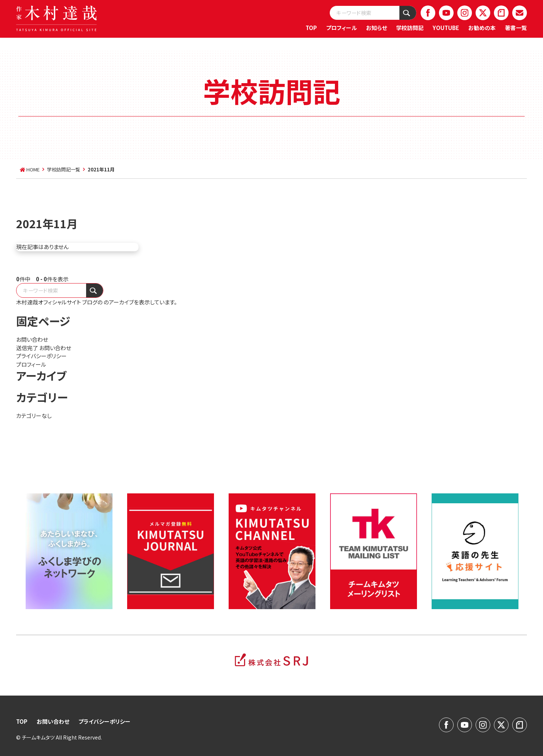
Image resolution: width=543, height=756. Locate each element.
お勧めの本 (482, 28)
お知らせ (376, 28)
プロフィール (341, 28)
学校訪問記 (410, 28)
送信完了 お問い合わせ (44, 348)
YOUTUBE (446, 28)
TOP (311, 28)
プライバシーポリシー (41, 356)
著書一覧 (516, 28)
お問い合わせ (32, 339)
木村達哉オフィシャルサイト (49, 302)
